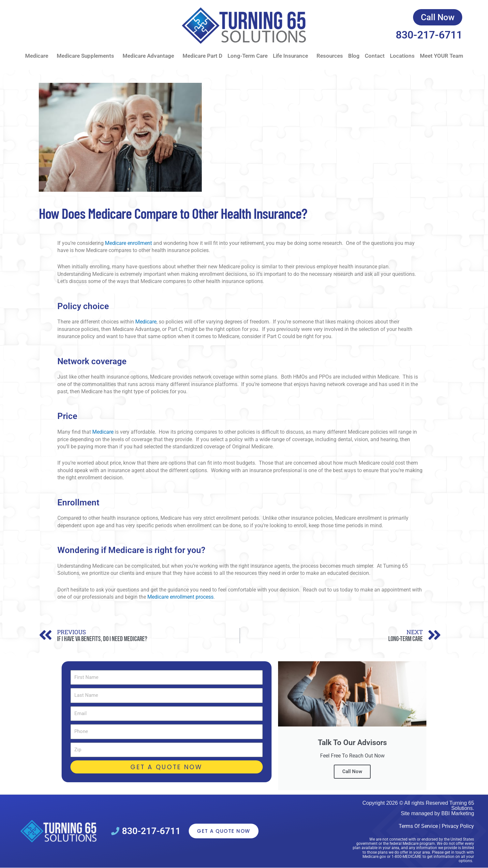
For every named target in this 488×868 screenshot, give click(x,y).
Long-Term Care (248, 56)
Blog (354, 56)
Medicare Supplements (87, 56)
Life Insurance (292, 56)
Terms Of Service (418, 826)
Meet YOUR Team (442, 56)
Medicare (38, 56)
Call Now (352, 771)
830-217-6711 (429, 35)
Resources (330, 56)
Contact (375, 56)
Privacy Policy (458, 826)
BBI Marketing (458, 813)
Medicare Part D (202, 56)
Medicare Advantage (150, 56)
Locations (402, 56)
